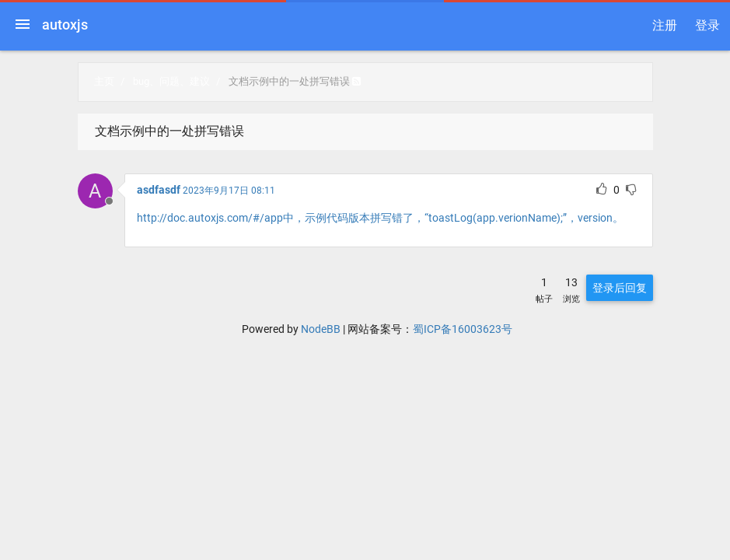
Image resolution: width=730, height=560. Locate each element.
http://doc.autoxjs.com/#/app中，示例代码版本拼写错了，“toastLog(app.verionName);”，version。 (380, 218)
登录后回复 (620, 288)
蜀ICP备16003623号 (463, 329)
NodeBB (321, 329)
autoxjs (65, 24)
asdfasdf (159, 190)
